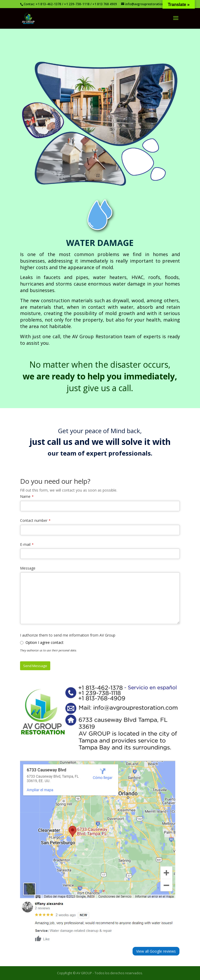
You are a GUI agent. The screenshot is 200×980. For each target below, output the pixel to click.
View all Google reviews (156, 951)
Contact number (34, 520)
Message (28, 568)
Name (25, 496)
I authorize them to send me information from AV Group (68, 635)
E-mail (25, 544)
